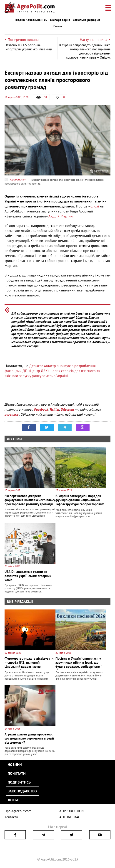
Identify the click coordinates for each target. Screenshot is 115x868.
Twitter (54, 409)
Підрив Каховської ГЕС (31, 20)
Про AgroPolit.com (18, 811)
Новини (15, 764)
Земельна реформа (87, 20)
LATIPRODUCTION (71, 811)
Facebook (41, 409)
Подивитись (19, 782)
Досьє (13, 800)
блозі (95, 206)
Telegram (67, 409)
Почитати (17, 773)
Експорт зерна (60, 20)
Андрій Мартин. (61, 216)
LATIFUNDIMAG (69, 817)
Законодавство (22, 791)
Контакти (11, 817)
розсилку (12, 414)
